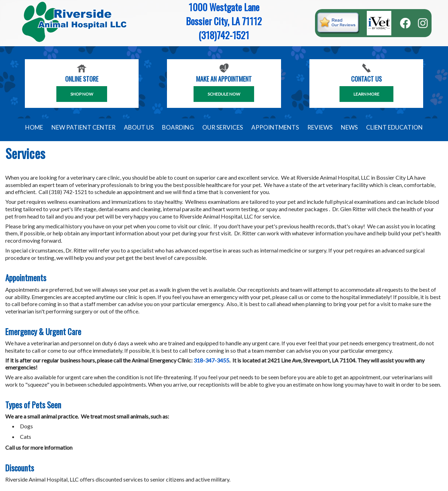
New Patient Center (83, 127)
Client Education (394, 127)
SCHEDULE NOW (224, 94)
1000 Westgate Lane (224, 7)
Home (34, 127)
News (349, 127)
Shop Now (82, 94)
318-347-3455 (211, 360)
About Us (139, 127)
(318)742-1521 (224, 35)
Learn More (366, 94)
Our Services (223, 127)
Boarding (178, 127)
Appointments (275, 127)
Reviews (320, 127)
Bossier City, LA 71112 (224, 21)
